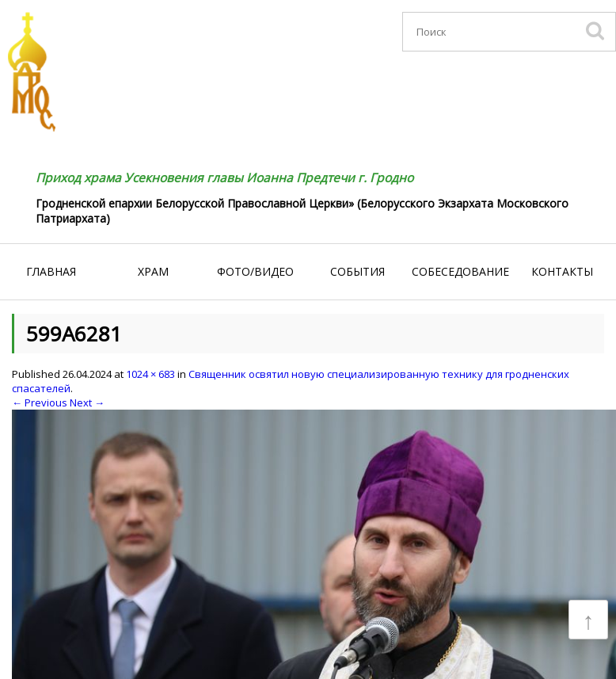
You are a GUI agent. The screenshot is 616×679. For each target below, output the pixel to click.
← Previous (40, 402)
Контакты (562, 271)
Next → (87, 402)
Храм (153, 271)
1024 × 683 (150, 374)
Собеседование (460, 271)
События (357, 271)
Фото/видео (255, 271)
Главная (51, 271)
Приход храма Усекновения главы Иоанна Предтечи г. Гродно (224, 177)
